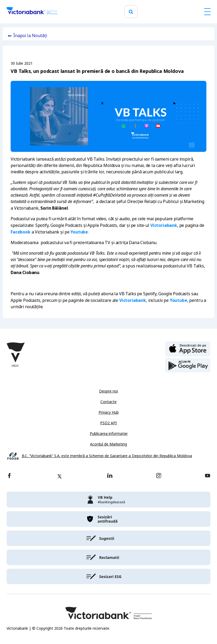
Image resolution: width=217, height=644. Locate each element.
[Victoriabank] (32, 12)
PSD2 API (108, 423)
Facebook (21, 232)
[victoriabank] (108, 500)
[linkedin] (110, 476)
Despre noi (108, 391)
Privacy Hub (109, 412)
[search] (131, 12)
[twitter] (59, 476)
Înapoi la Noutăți (30, 36)
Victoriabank (164, 225)
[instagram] (159, 476)
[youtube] (208, 476)
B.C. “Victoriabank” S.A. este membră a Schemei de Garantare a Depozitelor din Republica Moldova (107, 456)
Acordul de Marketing (108, 444)
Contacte (108, 402)
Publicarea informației (109, 434)
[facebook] (9, 476)
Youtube (79, 232)
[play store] (188, 365)
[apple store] (188, 349)
